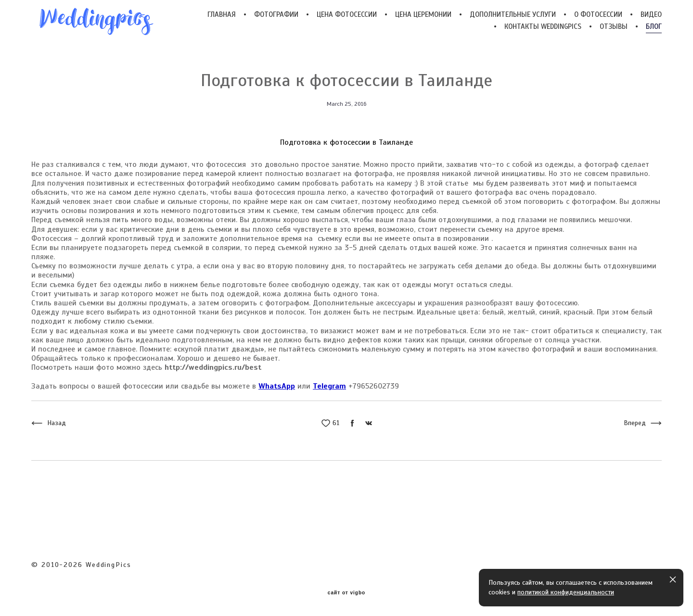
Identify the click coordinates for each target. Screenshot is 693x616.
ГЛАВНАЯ (222, 15)
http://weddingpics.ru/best (213, 368)
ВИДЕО (651, 15)
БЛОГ (654, 27)
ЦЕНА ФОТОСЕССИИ (347, 15)
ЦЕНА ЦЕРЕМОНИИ (423, 15)
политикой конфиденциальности (566, 592)
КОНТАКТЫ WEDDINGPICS (543, 27)
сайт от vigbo (346, 593)
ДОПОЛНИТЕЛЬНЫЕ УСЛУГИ (513, 15)
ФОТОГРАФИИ (276, 15)
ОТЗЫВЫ (614, 27)
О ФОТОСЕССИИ (598, 15)
